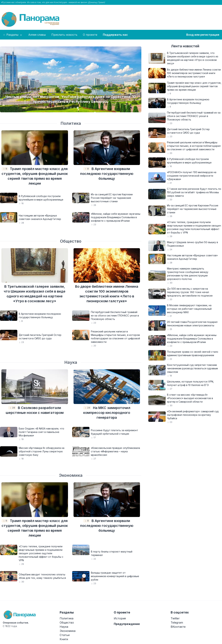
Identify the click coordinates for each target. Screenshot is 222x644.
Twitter (175, 618)
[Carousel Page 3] (71, 108)
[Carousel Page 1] (64, 108)
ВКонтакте (178, 627)
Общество (71, 241)
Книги (64, 639)
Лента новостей (185, 46)
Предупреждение (127, 624)
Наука (71, 362)
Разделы (13, 35)
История (120, 618)
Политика (71, 123)
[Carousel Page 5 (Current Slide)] (78, 108)
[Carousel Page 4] (74, 108)
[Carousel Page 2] (67, 108)
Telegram (177, 623)
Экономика (71, 475)
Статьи (65, 635)
